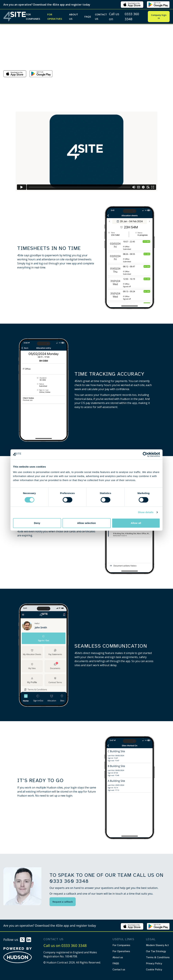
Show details (146, 512)
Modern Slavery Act (157, 945)
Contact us (101, 17)
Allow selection (87, 523)
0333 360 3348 (132, 16)
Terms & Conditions (158, 957)
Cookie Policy (154, 970)
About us (74, 17)
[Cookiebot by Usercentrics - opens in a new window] (145, 454)
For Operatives (55, 17)
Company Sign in (159, 17)
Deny (37, 523)
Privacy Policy (154, 963)
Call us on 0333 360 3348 (65, 945)
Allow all (136, 523)
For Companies (33, 17)
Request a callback (62, 902)
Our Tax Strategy (156, 951)
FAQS (88, 17)
